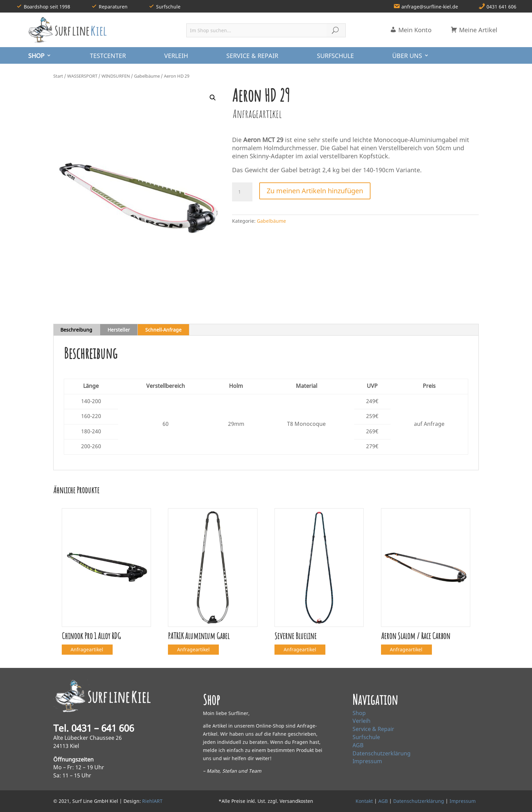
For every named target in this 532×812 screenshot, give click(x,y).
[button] (213, 98)
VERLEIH (176, 56)
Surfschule (366, 737)
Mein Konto (411, 30)
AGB (358, 745)
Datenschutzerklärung (382, 753)
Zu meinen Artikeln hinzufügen (315, 191)
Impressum (367, 761)
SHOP (36, 56)
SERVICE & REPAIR (252, 56)
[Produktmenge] (242, 192)
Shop (359, 713)
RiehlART (152, 801)
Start (58, 76)
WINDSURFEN (116, 76)
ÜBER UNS (407, 56)
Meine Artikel (474, 30)
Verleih (362, 721)
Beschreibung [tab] (76, 330)
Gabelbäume (147, 76)
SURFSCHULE (335, 56)
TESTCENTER (108, 56)
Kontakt (364, 801)
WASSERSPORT (82, 76)
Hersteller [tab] (119, 330)
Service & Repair (373, 729)
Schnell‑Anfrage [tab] (164, 330)
